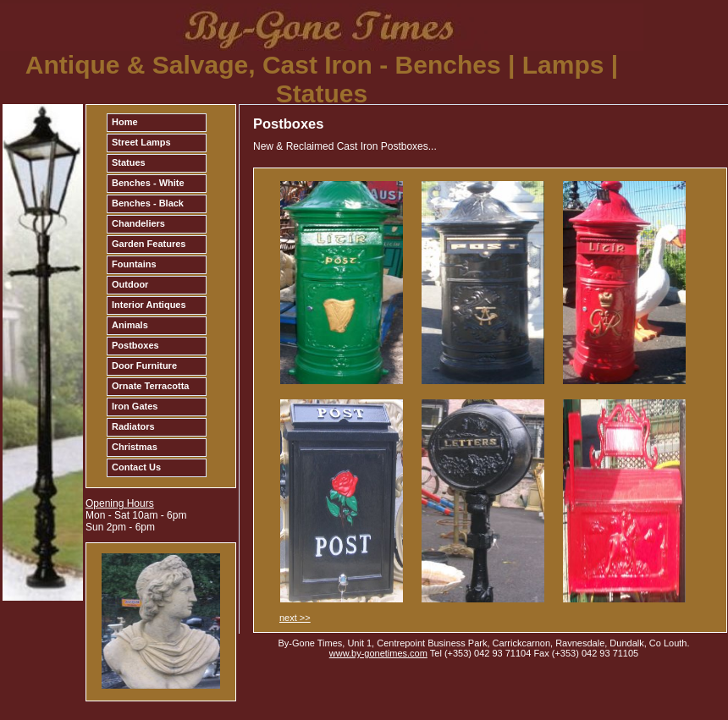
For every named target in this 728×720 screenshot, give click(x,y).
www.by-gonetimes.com (378, 653)
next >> (295, 618)
